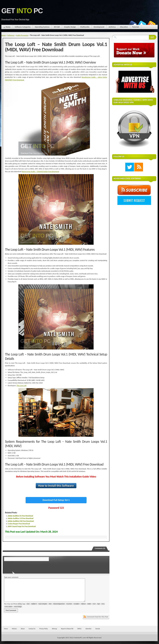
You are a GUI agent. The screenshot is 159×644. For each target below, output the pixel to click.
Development (99, 27)
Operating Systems (42, 27)
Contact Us (32, 629)
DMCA (79, 629)
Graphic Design (70, 27)
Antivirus (112, 27)
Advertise (88, 629)
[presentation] (23, 567)
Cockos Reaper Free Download (19, 524)
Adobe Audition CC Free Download (20, 516)
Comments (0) (100, 548)
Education (124, 27)
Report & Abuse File (67, 629)
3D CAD (57, 27)
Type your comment (11, 577)
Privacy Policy (44, 629)
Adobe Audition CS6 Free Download (21, 521)
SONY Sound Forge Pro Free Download (22, 526)
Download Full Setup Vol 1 (56, 500)
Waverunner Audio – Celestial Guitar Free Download (40, 171)
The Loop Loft (22, 386)
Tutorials (136, 27)
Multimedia (85, 27)
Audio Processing (22, 35)
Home (8, 27)
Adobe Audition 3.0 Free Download (21, 518)
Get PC (22, 11)
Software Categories (23, 27)
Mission (14, 629)
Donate (98, 629)
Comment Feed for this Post (97, 617)
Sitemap (54, 629)
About (23, 629)
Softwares (11, 35)
